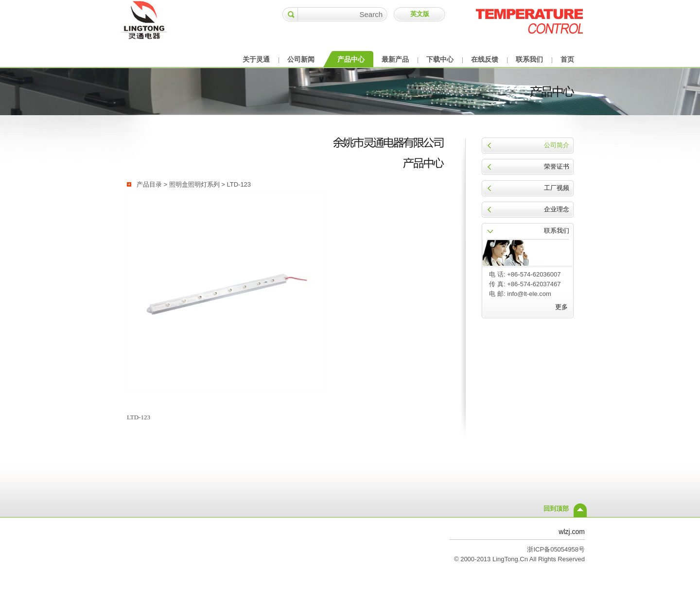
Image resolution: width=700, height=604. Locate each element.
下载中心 (440, 59)
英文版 (420, 14)
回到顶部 (556, 509)
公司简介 (557, 145)
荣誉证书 (557, 166)
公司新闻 (301, 59)
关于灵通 (256, 59)
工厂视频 (557, 188)
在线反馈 (485, 59)
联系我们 (529, 59)
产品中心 (351, 59)
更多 (561, 307)
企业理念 (557, 209)
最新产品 (395, 59)
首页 (567, 59)
